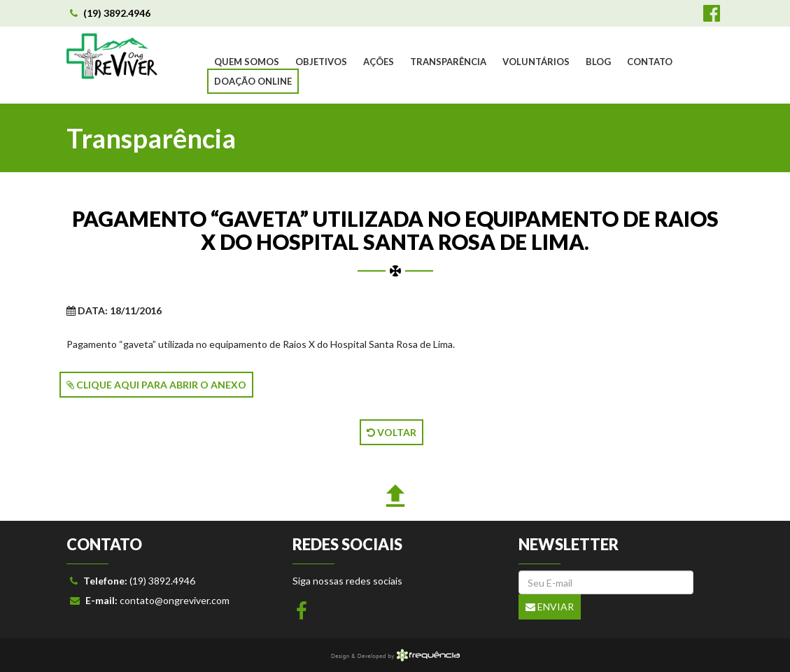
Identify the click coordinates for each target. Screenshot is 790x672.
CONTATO (650, 62)
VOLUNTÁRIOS (536, 62)
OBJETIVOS (321, 62)
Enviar (550, 607)
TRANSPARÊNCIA (448, 62)
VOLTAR (392, 432)
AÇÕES (379, 62)
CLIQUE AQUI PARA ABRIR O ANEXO (156, 385)
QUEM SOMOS (247, 62)
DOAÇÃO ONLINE (253, 81)
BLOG (598, 62)
